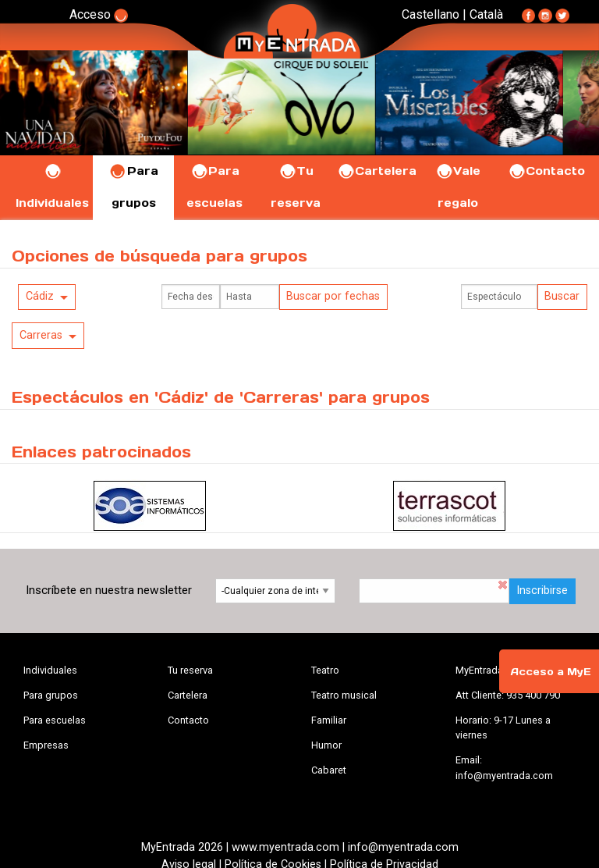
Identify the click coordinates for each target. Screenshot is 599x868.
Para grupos (51, 695)
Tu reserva (190, 670)
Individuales (50, 670)
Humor (326, 745)
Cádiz (40, 296)
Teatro (325, 670)
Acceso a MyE (551, 672)
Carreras (41, 335)
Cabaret (329, 770)
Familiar (329, 720)
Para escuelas (55, 720)
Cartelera (377, 171)
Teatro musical (344, 695)
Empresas (46, 745)
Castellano (431, 14)
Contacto (546, 171)
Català (486, 14)
